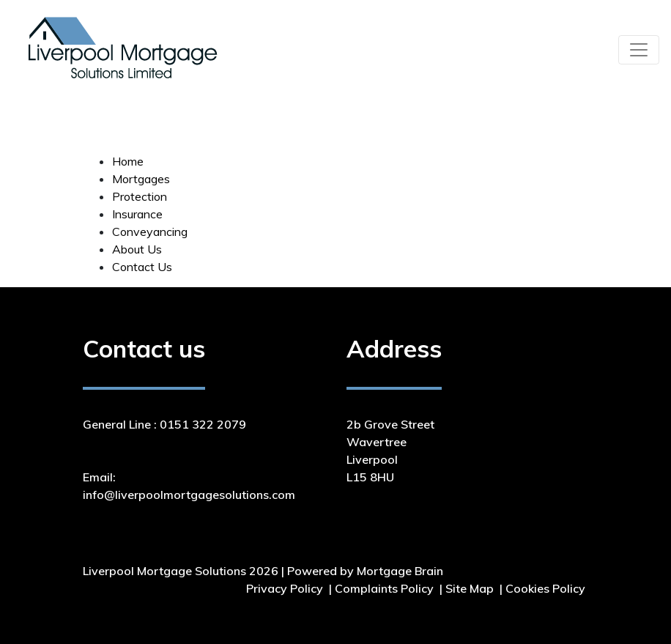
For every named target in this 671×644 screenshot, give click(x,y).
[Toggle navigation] (639, 50)
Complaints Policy (384, 588)
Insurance (137, 214)
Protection (140, 196)
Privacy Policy (285, 588)
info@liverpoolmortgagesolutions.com (189, 495)
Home (128, 161)
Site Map (470, 588)
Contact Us (142, 267)
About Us (137, 249)
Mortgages (141, 179)
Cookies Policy (545, 588)
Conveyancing (150, 232)
